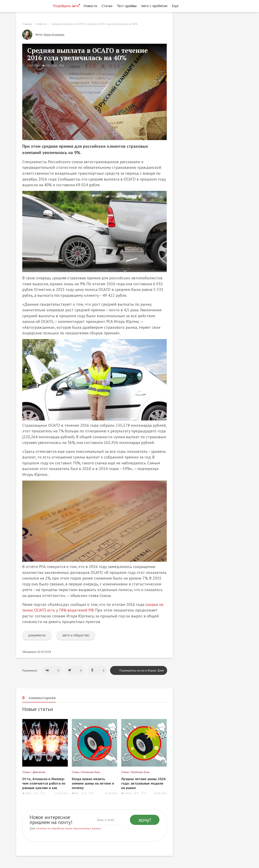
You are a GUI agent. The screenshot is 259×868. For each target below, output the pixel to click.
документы (37, 635)
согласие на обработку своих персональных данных (68, 828)
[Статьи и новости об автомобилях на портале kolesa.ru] (33, 5)
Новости (90, 6)
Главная (27, 24)
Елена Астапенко (54, 34)
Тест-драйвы (127, 6)
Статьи (107, 6)
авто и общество (76, 635)
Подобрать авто (66, 6)
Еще (176, 6)
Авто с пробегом (154, 6)
